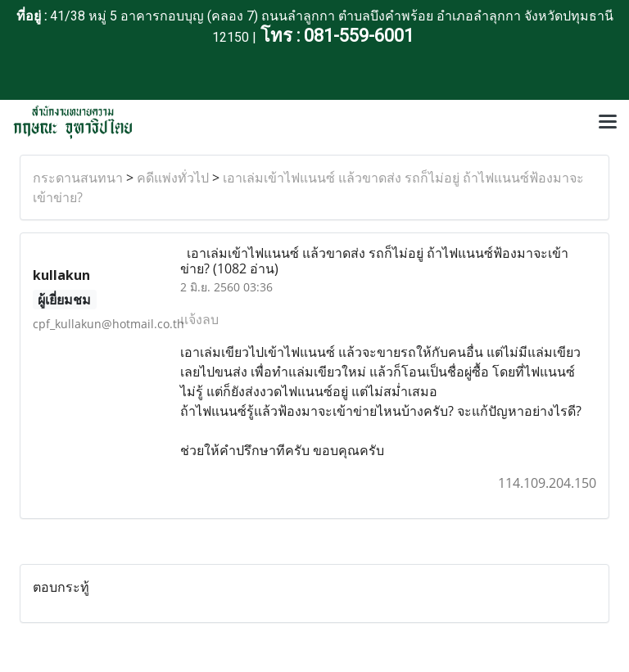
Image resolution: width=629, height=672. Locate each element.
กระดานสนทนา (78, 178)
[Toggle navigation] (608, 123)
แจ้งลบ (199, 319)
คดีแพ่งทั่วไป (173, 178)
